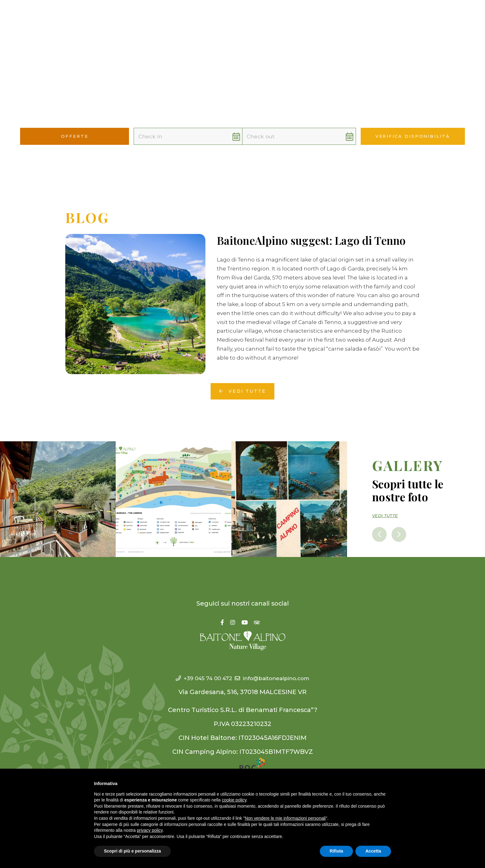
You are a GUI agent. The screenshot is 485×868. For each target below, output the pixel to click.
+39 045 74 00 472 (195, 671)
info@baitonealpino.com (278, 671)
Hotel (140, 15)
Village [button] (208, 15)
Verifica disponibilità (413, 136)
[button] (466, 16)
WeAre (241, 15)
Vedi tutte (242, 384)
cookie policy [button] (234, 800)
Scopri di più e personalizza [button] (132, 851)
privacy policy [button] (150, 830)
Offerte (336, 15)
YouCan (270, 15)
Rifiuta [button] (337, 851)
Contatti (369, 15)
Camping (171, 15)
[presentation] (380, 527)
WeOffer (304, 15)
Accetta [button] (373, 851)
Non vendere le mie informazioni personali (285, 818)
